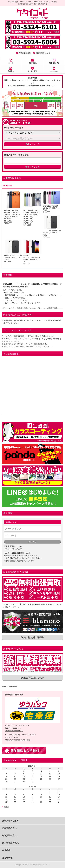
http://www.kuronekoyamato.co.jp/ (18, 740)
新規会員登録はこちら (13, 546)
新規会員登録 (25, 53)
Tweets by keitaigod (10, 686)
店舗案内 (11, 71)
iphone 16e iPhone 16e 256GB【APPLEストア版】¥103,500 (52, 227)
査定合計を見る (43, 53)
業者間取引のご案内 (32, 678)
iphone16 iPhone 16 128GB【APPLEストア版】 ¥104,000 (52, 202)
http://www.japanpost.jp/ (14, 731)
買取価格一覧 (54, 63)
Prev (6, 103)
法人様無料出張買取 (32, 637)
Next (59, 103)
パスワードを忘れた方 (13, 549)
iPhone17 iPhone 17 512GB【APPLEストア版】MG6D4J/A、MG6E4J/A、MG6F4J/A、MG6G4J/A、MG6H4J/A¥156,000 (32, 208)
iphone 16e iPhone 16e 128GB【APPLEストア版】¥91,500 (13, 251)
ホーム (11, 63)
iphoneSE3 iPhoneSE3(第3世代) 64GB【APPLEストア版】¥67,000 (32, 252)
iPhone (9, 186)
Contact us (54, 71)
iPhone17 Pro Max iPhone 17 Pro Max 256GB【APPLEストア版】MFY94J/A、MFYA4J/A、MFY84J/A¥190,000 (13, 207)
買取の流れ (32, 63)
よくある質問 (32, 71)
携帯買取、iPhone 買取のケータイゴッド (37, 865)
